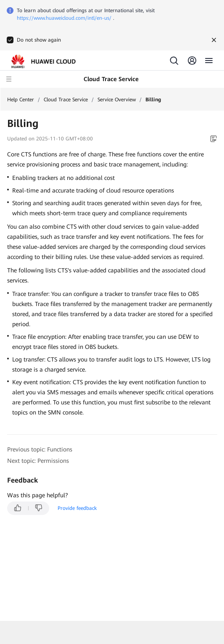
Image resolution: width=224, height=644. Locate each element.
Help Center (21, 100)
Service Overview (117, 100)
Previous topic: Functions (40, 449)
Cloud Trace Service (66, 100)
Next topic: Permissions (38, 461)
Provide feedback (77, 508)
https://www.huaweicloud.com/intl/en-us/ (64, 18)
